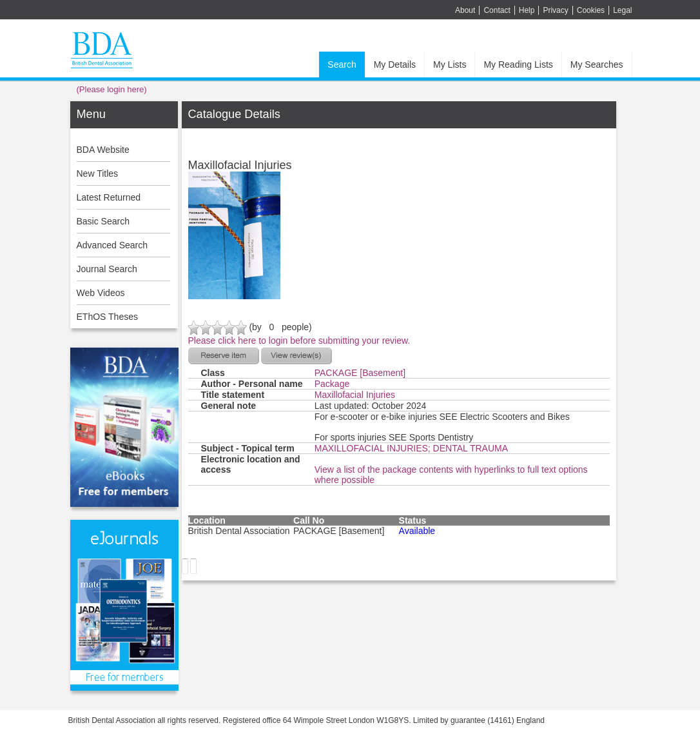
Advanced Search (112, 245)
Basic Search (103, 221)
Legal (622, 10)
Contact (497, 10)
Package (332, 384)
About (465, 10)
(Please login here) (112, 89)
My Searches (597, 64)
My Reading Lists (518, 64)
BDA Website (103, 150)
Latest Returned (109, 197)
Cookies (591, 10)
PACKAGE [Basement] (360, 373)
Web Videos (101, 293)
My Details (395, 64)
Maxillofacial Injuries (355, 395)
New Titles (98, 173)
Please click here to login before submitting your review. (299, 341)
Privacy (555, 10)
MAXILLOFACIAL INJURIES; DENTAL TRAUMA (411, 448)
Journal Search (107, 269)
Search (342, 64)
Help (527, 10)
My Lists (450, 64)
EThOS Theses (107, 317)
